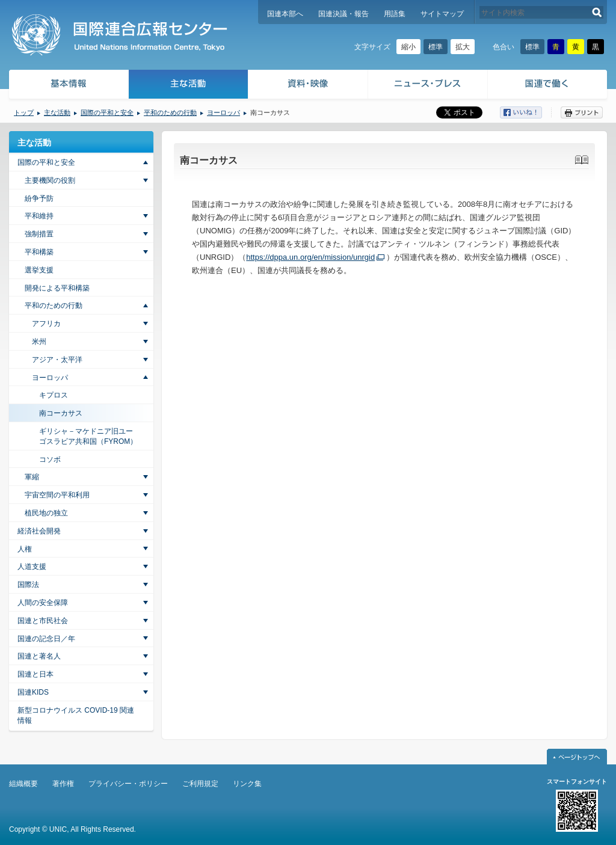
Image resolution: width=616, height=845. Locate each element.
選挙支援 (39, 270)
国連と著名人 (39, 656)
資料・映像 (308, 86)
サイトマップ (442, 14)
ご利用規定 (200, 784)
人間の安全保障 (43, 603)
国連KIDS (33, 692)
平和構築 (39, 252)
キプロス (54, 395)
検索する (597, 12)
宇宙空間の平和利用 (57, 495)
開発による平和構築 (57, 288)
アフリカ (46, 324)
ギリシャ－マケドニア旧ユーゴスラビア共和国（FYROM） (88, 436)
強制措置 (39, 234)
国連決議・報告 (343, 14)
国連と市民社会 (43, 621)
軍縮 (32, 477)
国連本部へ (285, 14)
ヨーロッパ (223, 112)
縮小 (408, 47)
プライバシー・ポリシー (128, 784)
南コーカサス (61, 413)
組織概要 (23, 784)
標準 (436, 47)
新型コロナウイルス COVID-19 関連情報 (76, 715)
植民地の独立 (46, 513)
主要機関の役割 (50, 180)
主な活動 (189, 86)
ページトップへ (577, 757)
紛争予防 (39, 198)
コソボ (50, 459)
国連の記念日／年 (46, 639)
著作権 (63, 784)
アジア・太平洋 (57, 360)
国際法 (28, 585)
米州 (39, 342)
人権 (25, 549)
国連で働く (548, 86)
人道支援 (32, 567)
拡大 (463, 47)
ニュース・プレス (428, 86)
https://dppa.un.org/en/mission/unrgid (310, 257)
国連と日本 (35, 674)
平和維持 (39, 216)
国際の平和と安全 (107, 112)
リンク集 (247, 784)
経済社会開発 (39, 531)
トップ (24, 112)
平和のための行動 (170, 112)
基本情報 (68, 86)
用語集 (395, 14)
